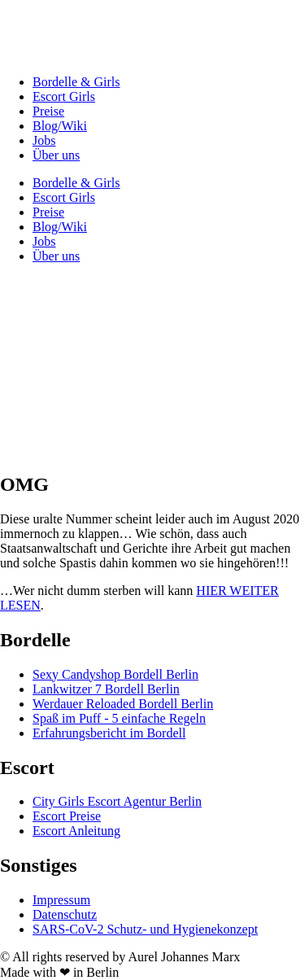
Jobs (44, 140)
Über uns (56, 155)
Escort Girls (64, 96)
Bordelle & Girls (76, 82)
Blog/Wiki (60, 126)
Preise (48, 111)
